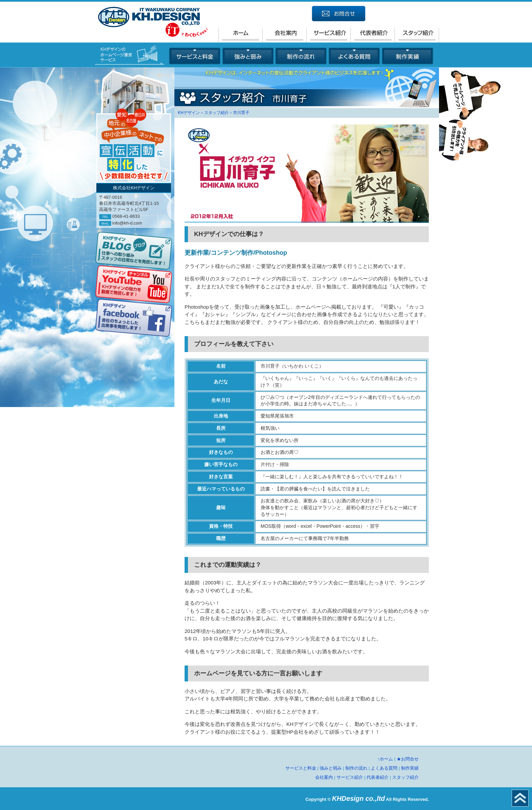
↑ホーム (385, 759)
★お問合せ (408, 759)
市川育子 (241, 113)
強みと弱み (331, 768)
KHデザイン (189, 113)
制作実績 (410, 768)
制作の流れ (356, 768)
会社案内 (324, 777)
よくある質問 (384, 768)
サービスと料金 (301, 768)
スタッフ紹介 (216, 113)
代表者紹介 (377, 777)
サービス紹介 (350, 777)
